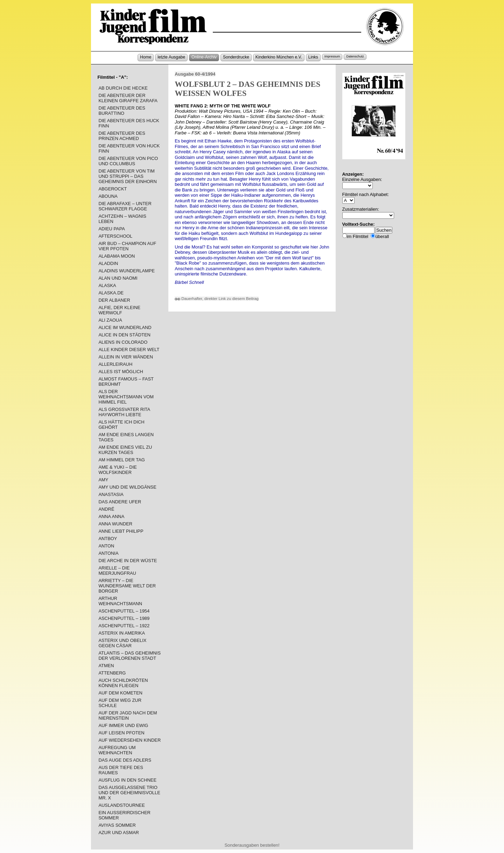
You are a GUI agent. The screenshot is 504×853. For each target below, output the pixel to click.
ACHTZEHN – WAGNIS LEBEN (122, 219)
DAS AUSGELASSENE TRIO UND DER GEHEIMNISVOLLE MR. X (129, 793)
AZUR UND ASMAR (118, 833)
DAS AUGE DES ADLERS (125, 760)
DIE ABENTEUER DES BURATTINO (122, 111)
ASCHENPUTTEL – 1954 (124, 611)
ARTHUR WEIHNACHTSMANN (120, 601)
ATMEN (106, 666)
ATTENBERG (112, 673)
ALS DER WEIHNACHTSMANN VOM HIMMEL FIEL (126, 397)
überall (382, 236)
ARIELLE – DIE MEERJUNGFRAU (117, 571)
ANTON (106, 546)
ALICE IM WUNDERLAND (125, 327)
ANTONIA (108, 553)
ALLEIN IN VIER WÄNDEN (126, 357)
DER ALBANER (114, 300)
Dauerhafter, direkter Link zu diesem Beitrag (217, 299)
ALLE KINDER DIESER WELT (129, 349)
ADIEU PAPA (112, 229)
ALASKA (107, 285)
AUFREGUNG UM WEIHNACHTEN (117, 750)
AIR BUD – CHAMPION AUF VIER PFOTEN (127, 246)
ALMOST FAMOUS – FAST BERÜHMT (126, 382)
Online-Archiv (204, 57)
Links (313, 57)
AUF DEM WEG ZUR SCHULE (120, 703)
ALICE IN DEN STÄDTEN (124, 335)
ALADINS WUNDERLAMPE (127, 271)
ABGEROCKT (113, 189)
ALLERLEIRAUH (115, 364)
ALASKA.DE (111, 293)
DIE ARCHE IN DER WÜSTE (128, 561)
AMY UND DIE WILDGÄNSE (127, 487)
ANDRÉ (106, 509)
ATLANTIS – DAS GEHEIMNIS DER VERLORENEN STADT (129, 656)
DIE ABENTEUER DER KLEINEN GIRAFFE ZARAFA (128, 98)
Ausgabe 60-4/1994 (195, 74)
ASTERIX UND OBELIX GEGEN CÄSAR (122, 643)
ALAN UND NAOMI (118, 278)
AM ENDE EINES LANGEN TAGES (126, 437)
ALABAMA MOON (117, 256)
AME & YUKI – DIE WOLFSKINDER (118, 470)
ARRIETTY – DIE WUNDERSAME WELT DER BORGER (127, 586)
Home (146, 57)
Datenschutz (355, 56)
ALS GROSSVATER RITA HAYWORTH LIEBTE (124, 412)
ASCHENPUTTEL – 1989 (124, 618)
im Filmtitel (358, 236)
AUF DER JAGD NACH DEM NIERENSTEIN (128, 715)
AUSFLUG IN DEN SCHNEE (127, 780)
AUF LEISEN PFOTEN (121, 733)
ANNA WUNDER (115, 524)
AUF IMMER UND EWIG (123, 725)
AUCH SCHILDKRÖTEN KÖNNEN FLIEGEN (123, 683)
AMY (103, 480)
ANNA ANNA (111, 516)
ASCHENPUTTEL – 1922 (124, 626)
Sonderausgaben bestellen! (252, 845)
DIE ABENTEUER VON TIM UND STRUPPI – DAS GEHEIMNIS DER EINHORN (127, 176)
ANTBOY (108, 539)
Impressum (332, 56)
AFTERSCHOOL (115, 236)
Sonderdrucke (236, 57)
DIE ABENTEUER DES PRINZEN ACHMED (122, 136)
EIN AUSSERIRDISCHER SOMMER (124, 815)
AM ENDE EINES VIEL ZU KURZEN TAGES (125, 450)
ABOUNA (108, 196)
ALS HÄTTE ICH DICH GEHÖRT (121, 425)
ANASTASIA (111, 494)
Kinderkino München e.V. (279, 57)
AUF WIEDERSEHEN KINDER (129, 740)
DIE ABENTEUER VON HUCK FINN (129, 148)
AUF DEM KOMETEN (120, 693)
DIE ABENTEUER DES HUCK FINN (129, 123)
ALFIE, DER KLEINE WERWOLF (119, 310)
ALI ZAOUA (110, 320)
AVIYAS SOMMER (117, 825)
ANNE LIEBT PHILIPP (121, 531)
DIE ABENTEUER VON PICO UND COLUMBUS (128, 161)
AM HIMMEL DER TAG (121, 460)
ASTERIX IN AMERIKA (122, 633)
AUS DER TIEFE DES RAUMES (121, 770)
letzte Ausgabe (171, 57)
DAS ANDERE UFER (120, 502)
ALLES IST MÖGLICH (121, 372)
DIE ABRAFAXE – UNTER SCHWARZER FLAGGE (125, 206)
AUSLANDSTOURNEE (121, 805)
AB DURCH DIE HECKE (123, 88)
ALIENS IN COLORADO (123, 342)
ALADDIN (108, 263)
